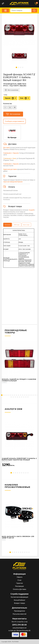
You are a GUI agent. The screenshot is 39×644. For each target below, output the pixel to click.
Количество (8, 104)
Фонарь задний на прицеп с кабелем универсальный (19, 380)
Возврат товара (19, 603)
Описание (7, 225)
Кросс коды (26, 225)
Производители (19, 611)
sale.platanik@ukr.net (19, 628)
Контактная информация (19, 597)
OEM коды (17, 225)
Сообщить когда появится (14, 121)
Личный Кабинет (19, 600)
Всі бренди (12, 137)
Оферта (19, 577)
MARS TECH (22, 84)
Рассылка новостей (19, 614)
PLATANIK (15, 642)
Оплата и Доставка (19, 589)
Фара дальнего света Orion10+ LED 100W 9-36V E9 (18, 537)
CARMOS (4, 383)
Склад (5, 95)
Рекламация (19, 586)
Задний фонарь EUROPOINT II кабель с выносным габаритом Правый (19, 459)
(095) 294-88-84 (19, 625)
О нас (19, 580)
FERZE (4, 540)
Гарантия (19, 583)
